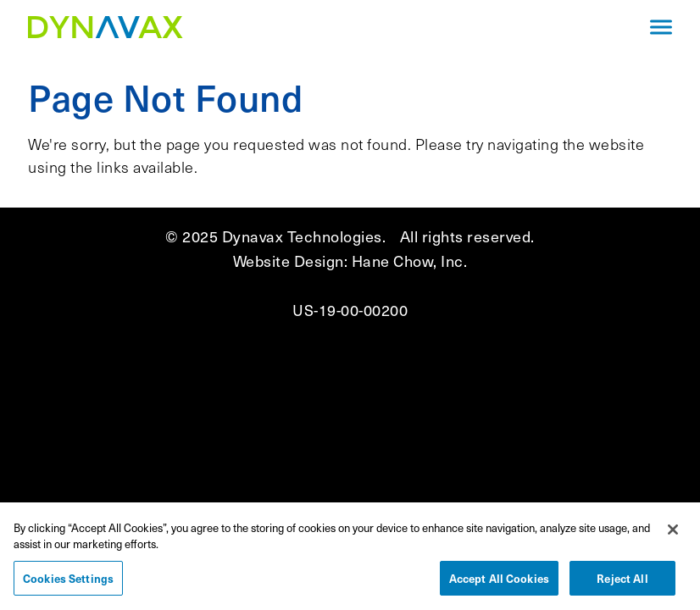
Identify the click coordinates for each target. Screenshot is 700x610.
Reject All (622, 582)
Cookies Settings (68, 582)
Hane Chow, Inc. (410, 261)
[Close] (673, 534)
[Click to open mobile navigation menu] (661, 28)
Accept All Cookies (499, 582)
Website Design (289, 261)
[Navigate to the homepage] (325, 27)
